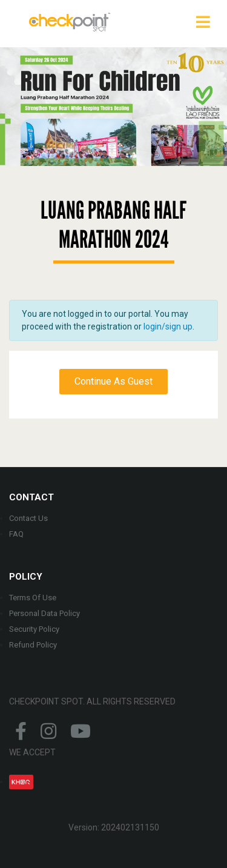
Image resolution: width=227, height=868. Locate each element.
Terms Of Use (33, 598)
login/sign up (168, 326)
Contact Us (28, 518)
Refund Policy (33, 645)
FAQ (16, 534)
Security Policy (34, 629)
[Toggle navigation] (203, 22)
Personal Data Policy (44, 613)
